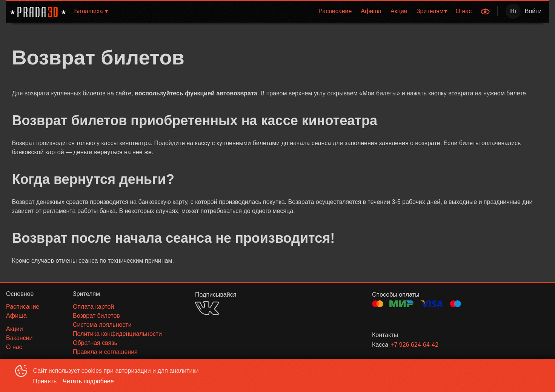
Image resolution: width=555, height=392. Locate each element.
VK (207, 308)
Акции (399, 11)
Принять (45, 381)
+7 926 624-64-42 (414, 345)
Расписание (335, 11)
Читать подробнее (88, 381)
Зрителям (430, 11)
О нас (464, 11)
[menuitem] (335, 11)
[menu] (296, 11)
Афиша (371, 11)
